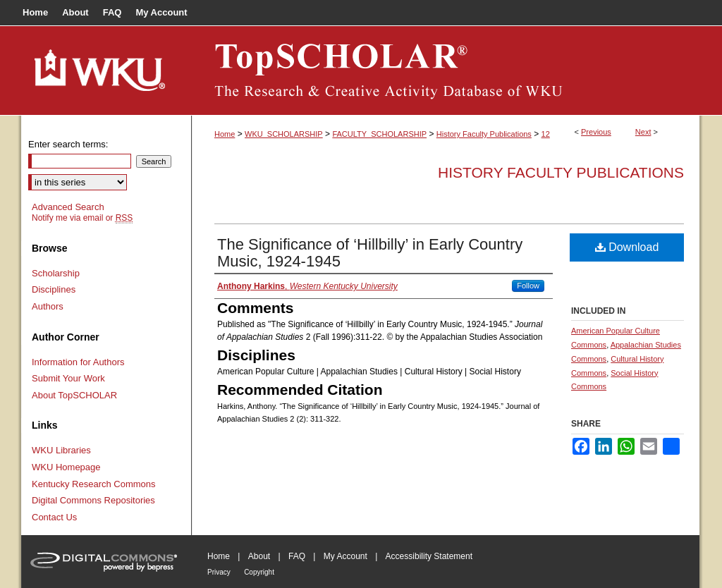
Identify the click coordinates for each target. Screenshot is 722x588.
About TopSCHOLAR (74, 395)
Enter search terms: (68, 144)
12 (546, 134)
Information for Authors (78, 362)
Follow (528, 286)
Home (225, 134)
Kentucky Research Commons (94, 484)
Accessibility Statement (429, 556)
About (259, 556)
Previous (596, 132)
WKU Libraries (61, 450)
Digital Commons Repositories (93, 500)
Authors (48, 306)
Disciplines (54, 289)
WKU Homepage (66, 467)
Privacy (219, 572)
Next (643, 132)
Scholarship (56, 273)
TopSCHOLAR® (446, 71)
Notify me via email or (82, 218)
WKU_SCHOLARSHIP (284, 134)
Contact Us (54, 517)
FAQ (297, 556)
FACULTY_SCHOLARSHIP (379, 134)
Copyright (259, 572)
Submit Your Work (68, 378)
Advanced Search (68, 207)
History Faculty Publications (484, 134)
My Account (345, 556)
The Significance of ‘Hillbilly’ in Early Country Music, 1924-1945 (370, 253)
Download (627, 247)
